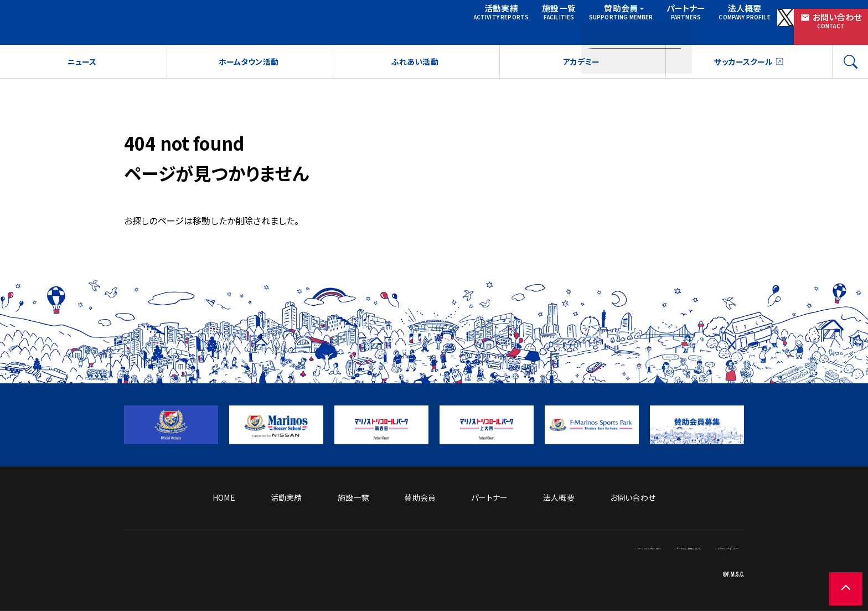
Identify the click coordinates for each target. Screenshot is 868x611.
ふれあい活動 (415, 67)
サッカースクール (743, 67)
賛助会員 (543, 21)
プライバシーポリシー (707, 546)
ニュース (82, 67)
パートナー (610, 21)
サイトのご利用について (621, 546)
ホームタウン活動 (248, 67)
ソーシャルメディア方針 (534, 546)
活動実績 (405, 21)
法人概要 (675, 21)
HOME (224, 497)
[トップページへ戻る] (246, 587)
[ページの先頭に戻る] (835, 578)
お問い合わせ (818, 21)
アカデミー (581, 67)
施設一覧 (469, 21)
